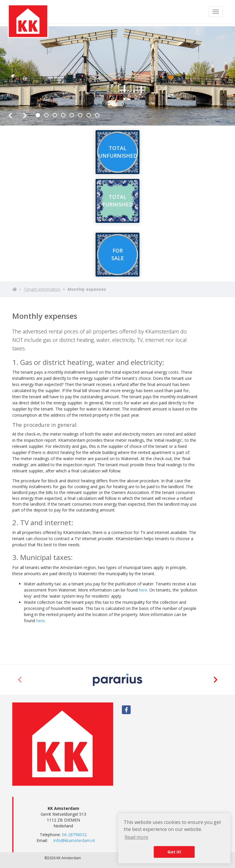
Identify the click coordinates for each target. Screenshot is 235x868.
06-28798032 (74, 835)
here (143, 590)
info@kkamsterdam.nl (74, 840)
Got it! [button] (174, 852)
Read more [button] (136, 837)
